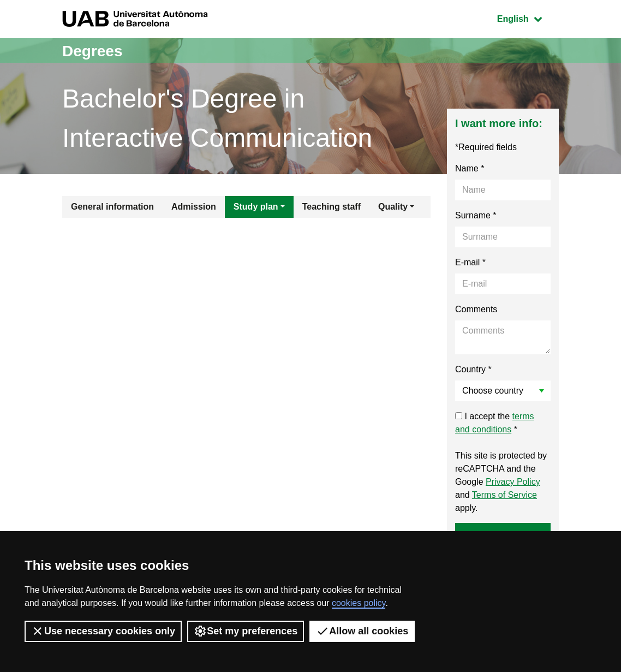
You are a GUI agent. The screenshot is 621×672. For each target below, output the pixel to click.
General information (112, 207)
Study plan (256, 207)
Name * (470, 168)
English (528, 18)
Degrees (94, 50)
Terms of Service (504, 495)
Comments (476, 309)
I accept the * (495, 423)
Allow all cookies (362, 631)
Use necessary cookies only (103, 631)
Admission (194, 207)
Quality (393, 207)
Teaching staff (332, 207)
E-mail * (470, 262)
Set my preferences (246, 631)
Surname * (476, 215)
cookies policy (359, 603)
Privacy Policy (513, 482)
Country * (473, 369)
